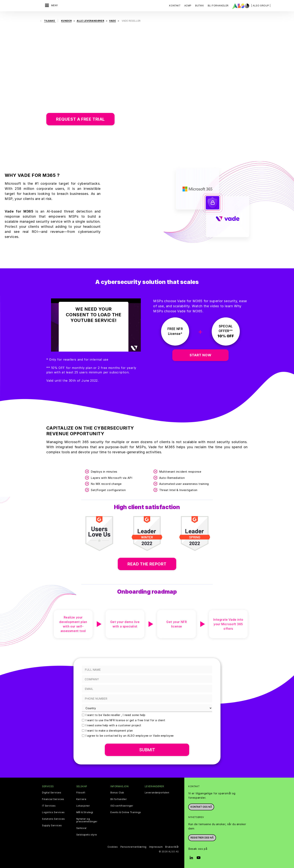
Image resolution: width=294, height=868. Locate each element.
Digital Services (52, 793)
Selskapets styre (87, 835)
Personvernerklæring (133, 847)
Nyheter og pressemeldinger (87, 820)
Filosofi (81, 793)
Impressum (156, 847)
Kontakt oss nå (201, 807)
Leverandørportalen (157, 793)
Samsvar (82, 828)
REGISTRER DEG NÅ (202, 838)
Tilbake (50, 21)
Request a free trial (80, 119)
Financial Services (53, 799)
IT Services (49, 806)
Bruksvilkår (172, 847)
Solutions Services (53, 819)
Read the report (147, 564)
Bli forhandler (119, 799)
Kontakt (175, 6)
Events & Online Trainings (126, 812)
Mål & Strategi (85, 812)
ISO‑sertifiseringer (122, 806)
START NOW (200, 355)
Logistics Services (53, 812)
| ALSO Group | (261, 6)
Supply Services (52, 826)
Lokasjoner (83, 806)
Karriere (81, 799)
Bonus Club (117, 793)
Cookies (112, 847)
